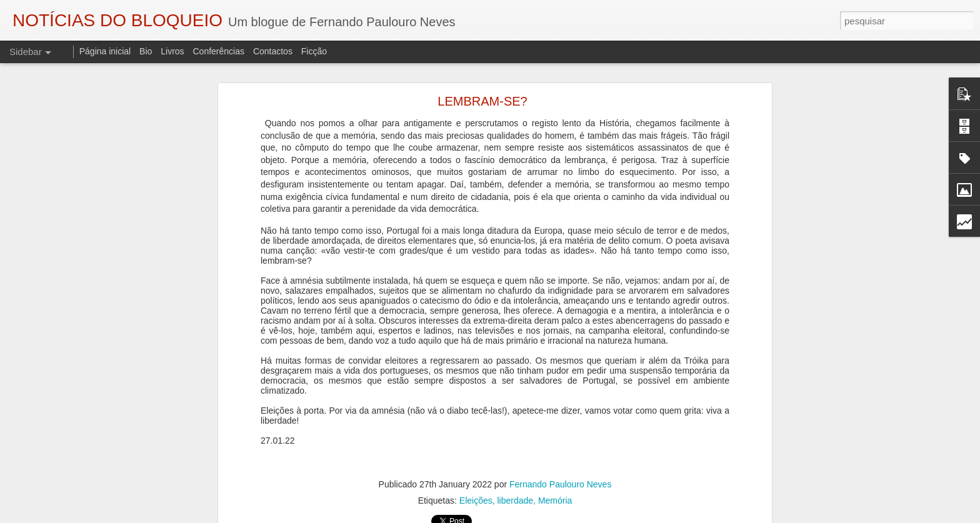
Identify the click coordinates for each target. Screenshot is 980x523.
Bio (146, 51)
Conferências (218, 51)
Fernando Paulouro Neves (560, 484)
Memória (555, 501)
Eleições (476, 501)
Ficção (314, 51)
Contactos (273, 51)
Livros (172, 51)
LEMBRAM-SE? (482, 101)
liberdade (516, 501)
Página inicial (105, 51)
